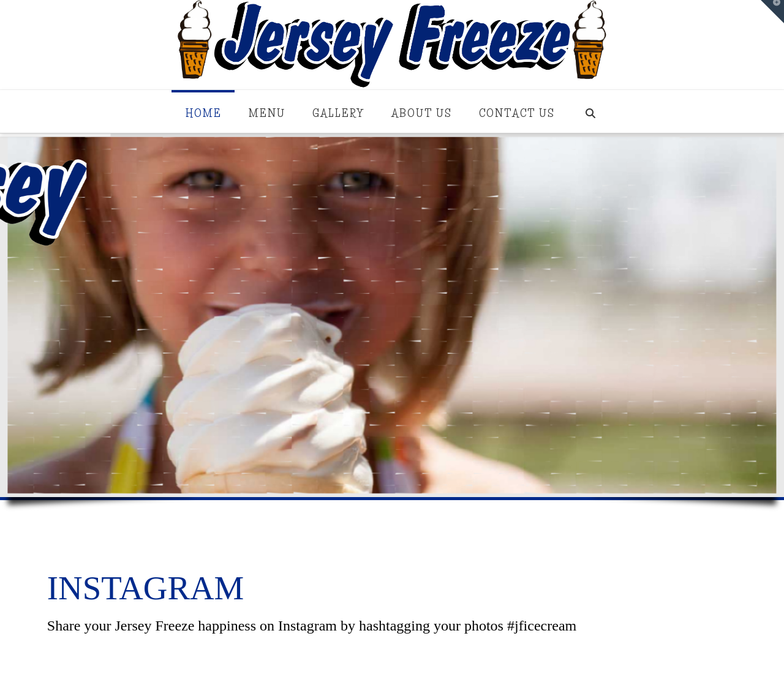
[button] (772, 12)
